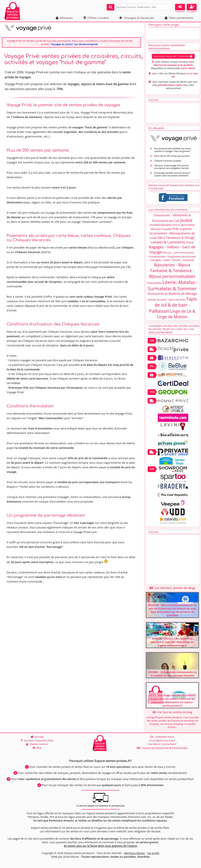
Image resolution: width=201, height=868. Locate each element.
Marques (64, 18)
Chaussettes (154, 285)
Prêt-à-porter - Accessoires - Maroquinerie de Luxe (172, 235)
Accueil (37, 737)
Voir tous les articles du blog (172, 714)
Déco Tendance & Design (176, 239)
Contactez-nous (162, 737)
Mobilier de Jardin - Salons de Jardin (167, 301)
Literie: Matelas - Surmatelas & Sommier (173, 287)
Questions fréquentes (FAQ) (37, 741)
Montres (156, 231)
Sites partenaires (179, 18)
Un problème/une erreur (162, 741)
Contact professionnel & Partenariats (162, 748)
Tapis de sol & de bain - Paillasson (173, 307)
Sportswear (188, 227)
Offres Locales (96, 18)
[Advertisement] (173, 113)
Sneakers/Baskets (161, 227)
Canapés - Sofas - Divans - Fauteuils (172, 262)
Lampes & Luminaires (168, 244)
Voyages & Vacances (137, 18)
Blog (37, 748)
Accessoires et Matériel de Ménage (172, 295)
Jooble (186, 222)
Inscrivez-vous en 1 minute (173, 58)
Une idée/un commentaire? (162, 744)
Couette (167, 231)
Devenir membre (37, 744)
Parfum (176, 227)
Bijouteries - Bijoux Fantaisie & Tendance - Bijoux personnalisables (172, 272)
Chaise (190, 244)
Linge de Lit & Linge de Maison (176, 316)
